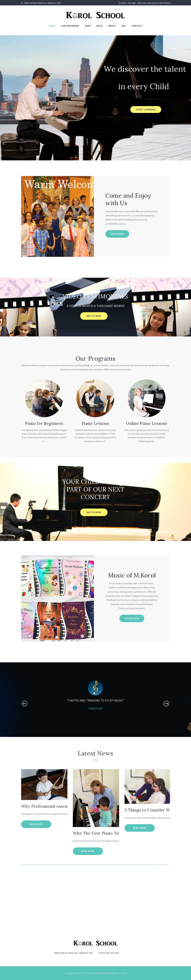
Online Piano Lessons (147, 423)
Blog (100, 26)
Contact (137, 26)
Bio (124, 26)
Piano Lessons (95, 423)
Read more (117, 234)
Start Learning (146, 109)
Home (52, 26)
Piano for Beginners (44, 423)
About (112, 26)
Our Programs (70, 26)
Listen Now (132, 618)
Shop (88, 26)
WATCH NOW (94, 316)
